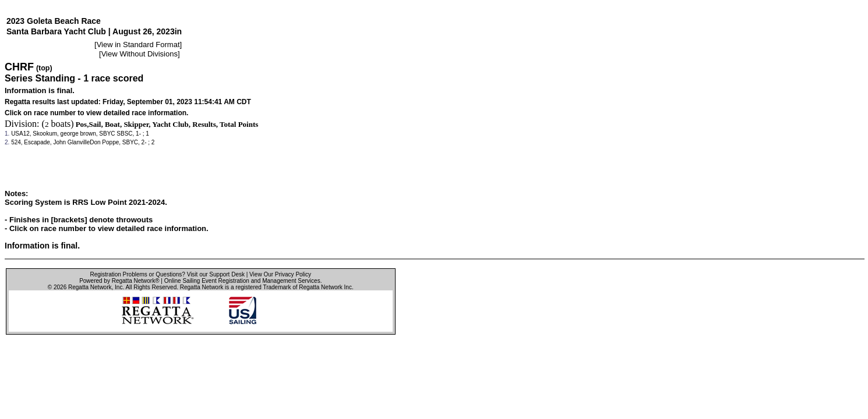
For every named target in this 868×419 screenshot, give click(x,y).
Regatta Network (90, 287)
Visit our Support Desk (216, 274)
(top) (44, 68)
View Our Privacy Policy (280, 274)
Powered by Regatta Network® (119, 281)
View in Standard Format (138, 45)
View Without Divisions (140, 54)
